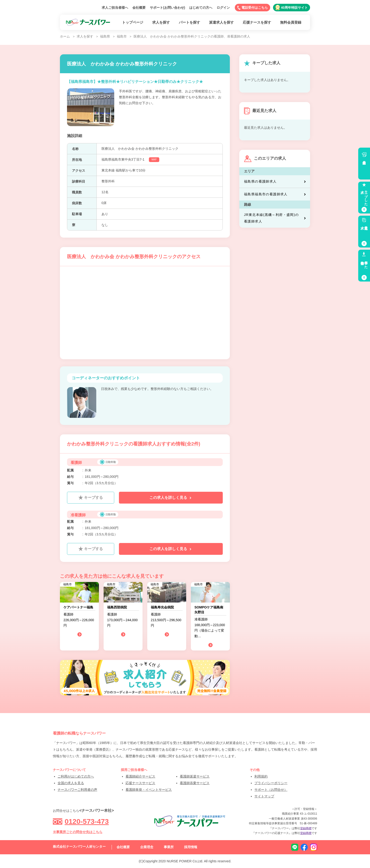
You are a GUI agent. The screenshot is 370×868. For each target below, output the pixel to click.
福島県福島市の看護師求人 (275, 194)
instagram (314, 847)
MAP (154, 160)
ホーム (65, 36)
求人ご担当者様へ (115, 8)
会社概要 (139, 8)
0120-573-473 (87, 821)
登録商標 (306, 828)
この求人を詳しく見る (171, 498)
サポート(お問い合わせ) (167, 8)
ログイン (223, 8)
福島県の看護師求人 (275, 182)
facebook (304, 847)
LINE (295, 847)
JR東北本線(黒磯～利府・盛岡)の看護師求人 (275, 218)
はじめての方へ (201, 8)
